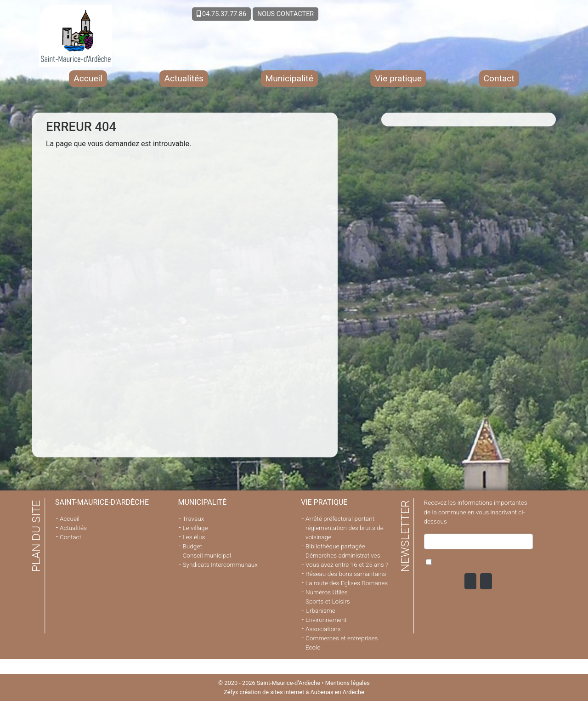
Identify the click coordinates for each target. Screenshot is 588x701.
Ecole (313, 647)
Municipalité (289, 78)
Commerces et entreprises (342, 638)
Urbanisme (320, 610)
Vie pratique (398, 78)
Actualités (184, 78)
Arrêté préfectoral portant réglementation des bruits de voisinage (345, 528)
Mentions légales (348, 683)
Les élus (194, 537)
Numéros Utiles (327, 592)
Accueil (88, 78)
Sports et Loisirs (328, 601)
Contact (499, 78)
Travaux (194, 519)
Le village (195, 528)
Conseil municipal (207, 555)
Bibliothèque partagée (335, 546)
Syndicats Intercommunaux (220, 564)
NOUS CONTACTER (286, 14)
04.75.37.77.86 (222, 14)
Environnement (326, 620)
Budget (192, 546)
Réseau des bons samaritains (346, 574)
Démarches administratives (343, 555)
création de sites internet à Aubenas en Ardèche (302, 692)
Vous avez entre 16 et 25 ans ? (347, 564)
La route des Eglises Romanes (347, 583)
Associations (323, 629)
